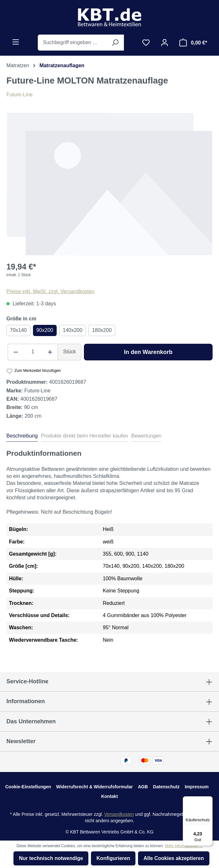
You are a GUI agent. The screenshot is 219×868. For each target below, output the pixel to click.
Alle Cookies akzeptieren (174, 858)
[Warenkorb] (193, 43)
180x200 (102, 330)
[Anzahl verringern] (16, 352)
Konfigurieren (113, 858)
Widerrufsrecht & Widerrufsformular (94, 787)
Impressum (197, 787)
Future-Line (20, 95)
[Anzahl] (33, 352)
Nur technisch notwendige (51, 858)
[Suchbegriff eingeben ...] (72, 43)
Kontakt (109, 796)
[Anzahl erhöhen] (50, 352)
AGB (143, 787)
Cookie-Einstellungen (28, 787)
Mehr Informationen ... (184, 846)
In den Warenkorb (148, 352)
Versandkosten (119, 814)
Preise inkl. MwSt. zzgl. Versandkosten (50, 291)
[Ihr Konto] (165, 43)
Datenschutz (166, 787)
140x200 (73, 330)
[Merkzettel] (146, 43)
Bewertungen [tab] (146, 436)
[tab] (22, 437)
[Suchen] (115, 43)
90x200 (45, 330)
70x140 (18, 330)
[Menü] (16, 42)
